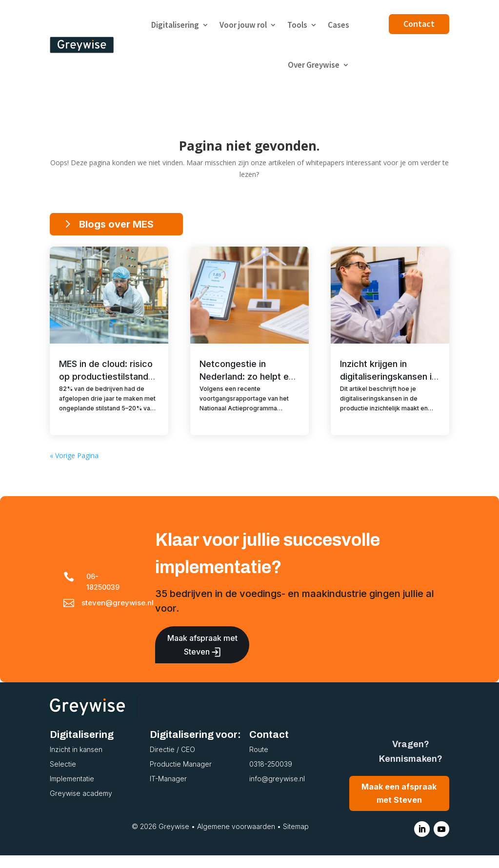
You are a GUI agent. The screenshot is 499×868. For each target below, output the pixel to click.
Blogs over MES (116, 224)
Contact (419, 24)
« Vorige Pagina (74, 468)
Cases (339, 25)
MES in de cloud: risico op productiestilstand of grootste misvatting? (109, 376)
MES (136, 429)
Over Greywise (314, 65)
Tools (297, 25)
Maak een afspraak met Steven (399, 806)
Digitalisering (175, 25)
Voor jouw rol (243, 25)
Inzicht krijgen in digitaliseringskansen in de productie (388, 376)
